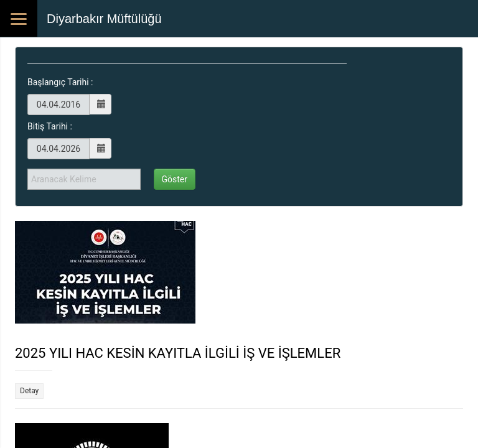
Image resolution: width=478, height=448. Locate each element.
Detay (29, 391)
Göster (175, 179)
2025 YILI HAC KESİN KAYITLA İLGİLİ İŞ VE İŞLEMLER (178, 353)
